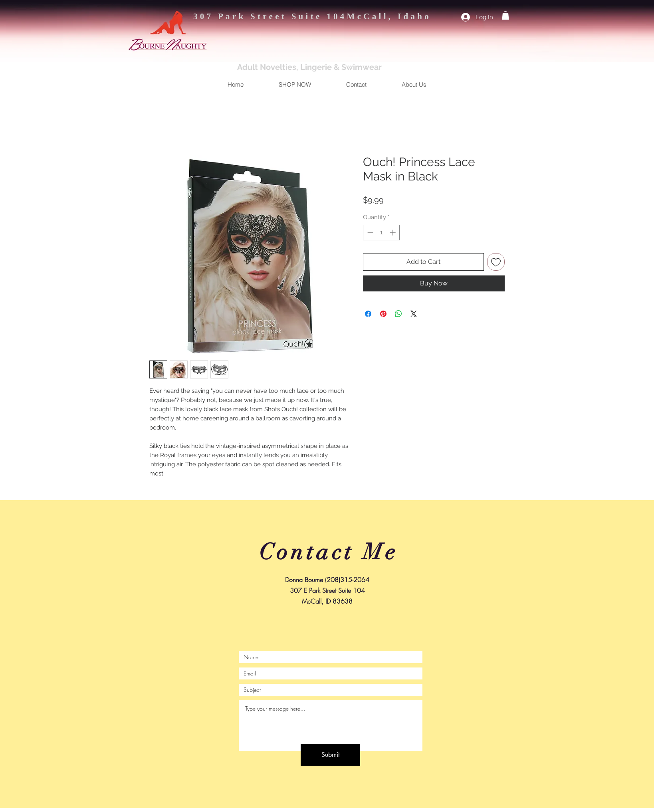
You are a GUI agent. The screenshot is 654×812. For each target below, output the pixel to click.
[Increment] (393, 233)
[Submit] (330, 755)
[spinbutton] (381, 233)
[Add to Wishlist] (496, 262)
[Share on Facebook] (368, 314)
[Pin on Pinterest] (383, 314)
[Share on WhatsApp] (398, 314)
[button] (505, 16)
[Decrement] (370, 233)
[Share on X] (414, 314)
